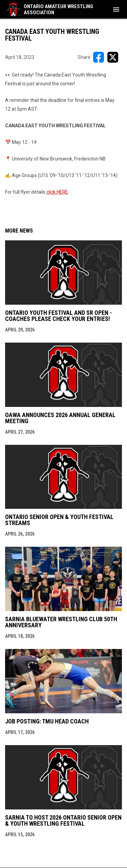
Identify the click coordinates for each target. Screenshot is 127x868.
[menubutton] (116, 9)
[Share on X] (113, 57)
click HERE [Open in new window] (57, 192)
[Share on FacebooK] (99, 57)
